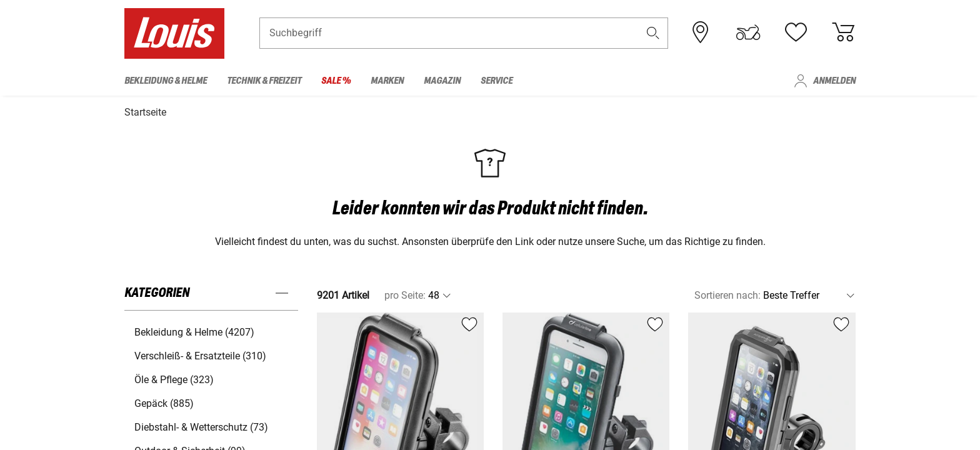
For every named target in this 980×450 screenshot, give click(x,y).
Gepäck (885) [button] (164, 402)
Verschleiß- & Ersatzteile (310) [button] (200, 354)
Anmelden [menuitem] (834, 81)
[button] (653, 35)
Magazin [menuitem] (442, 81)
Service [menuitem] (497, 81)
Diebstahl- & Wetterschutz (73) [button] (201, 425)
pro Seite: (405, 293)
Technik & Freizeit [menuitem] (264, 81)
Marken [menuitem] (387, 81)
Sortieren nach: (727, 293)
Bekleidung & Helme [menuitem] (166, 81)
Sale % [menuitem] (336, 81)
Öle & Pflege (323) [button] (174, 378)
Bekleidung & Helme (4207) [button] (194, 330)
